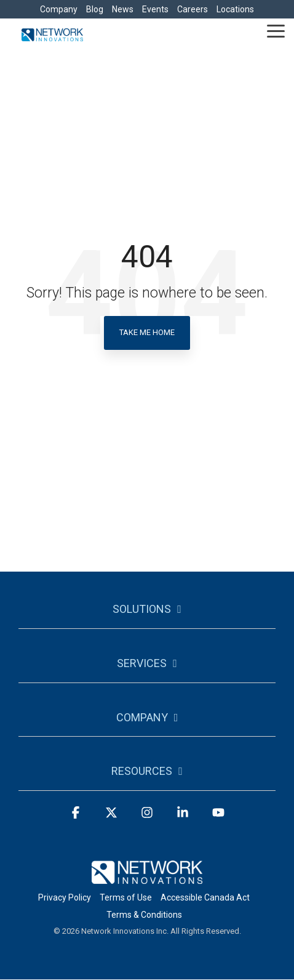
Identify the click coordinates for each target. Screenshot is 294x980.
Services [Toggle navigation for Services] (142, 663)
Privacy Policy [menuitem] (65, 897)
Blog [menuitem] (95, 9)
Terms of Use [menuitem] (126, 897)
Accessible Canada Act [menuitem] (205, 897)
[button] (276, 30)
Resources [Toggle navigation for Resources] (142, 771)
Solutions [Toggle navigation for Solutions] (142, 609)
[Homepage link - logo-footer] (147, 877)
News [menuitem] (123, 9)
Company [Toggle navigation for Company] (142, 717)
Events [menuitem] (155, 9)
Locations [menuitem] (235, 9)
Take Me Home (147, 332)
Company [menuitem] (59, 9)
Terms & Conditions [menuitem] (144, 915)
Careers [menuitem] (193, 9)
